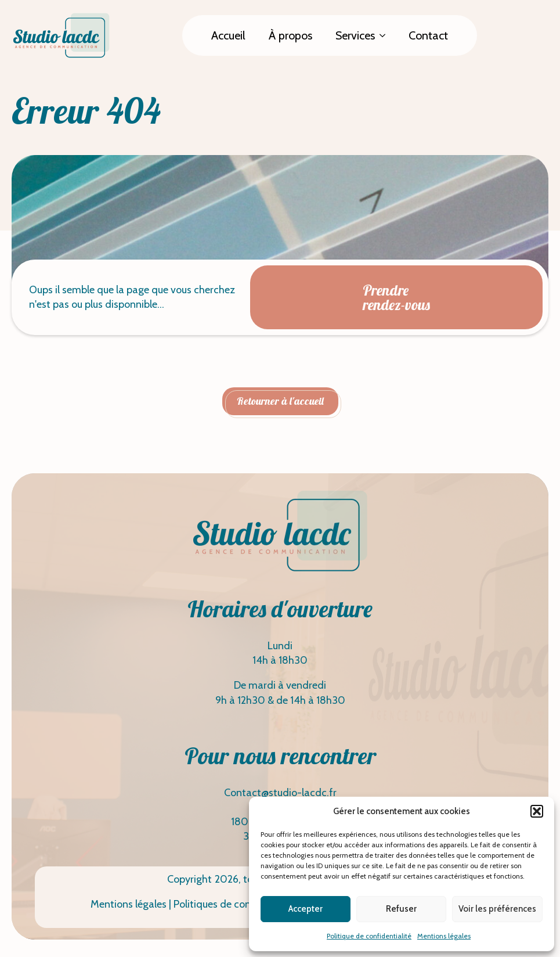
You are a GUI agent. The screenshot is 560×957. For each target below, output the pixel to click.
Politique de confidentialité (369, 936)
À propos (290, 35)
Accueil (228, 35)
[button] (537, 811)
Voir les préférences (497, 909)
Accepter (306, 909)
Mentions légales (444, 936)
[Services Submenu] (386, 35)
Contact (428, 35)
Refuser (401, 909)
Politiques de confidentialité (237, 904)
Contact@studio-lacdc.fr (280, 793)
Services (355, 35)
